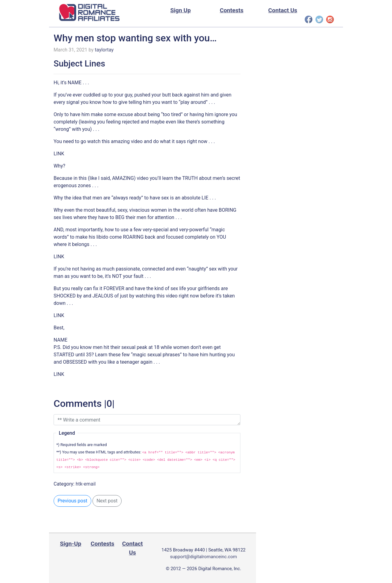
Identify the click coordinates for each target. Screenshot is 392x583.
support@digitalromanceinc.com (203, 557)
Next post (107, 501)
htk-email (86, 484)
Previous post (72, 501)
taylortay (104, 50)
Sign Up (181, 10)
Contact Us (283, 10)
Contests (232, 10)
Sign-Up (71, 544)
